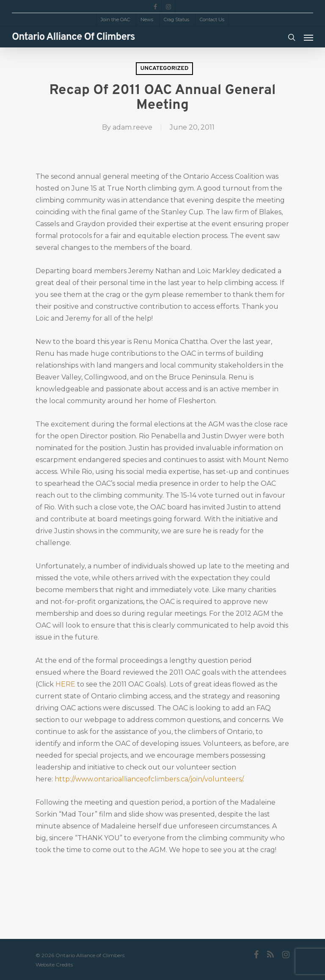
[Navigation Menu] (308, 37)
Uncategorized (164, 68)
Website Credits (54, 965)
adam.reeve (132, 127)
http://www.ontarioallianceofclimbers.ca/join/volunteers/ (149, 779)
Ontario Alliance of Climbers (73, 37)
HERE (65, 684)
